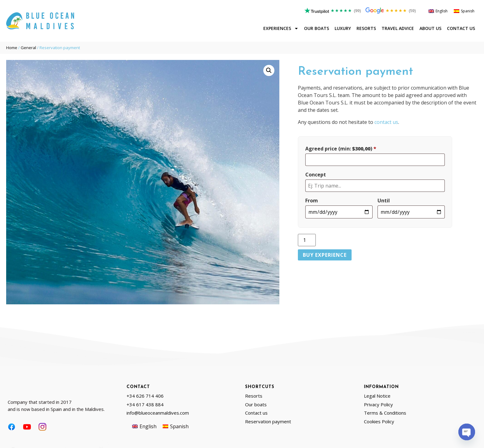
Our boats (317, 28)
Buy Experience (325, 255)
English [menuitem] (442, 11)
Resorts (366, 28)
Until (384, 201)
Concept (316, 175)
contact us (386, 122)
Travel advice (398, 28)
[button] (269, 70)
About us (430, 28)
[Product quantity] (307, 240)
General (28, 48)
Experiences (281, 28)
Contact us (461, 28)
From (312, 201)
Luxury (343, 28)
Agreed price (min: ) (341, 149)
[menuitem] (438, 11)
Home (12, 48)
